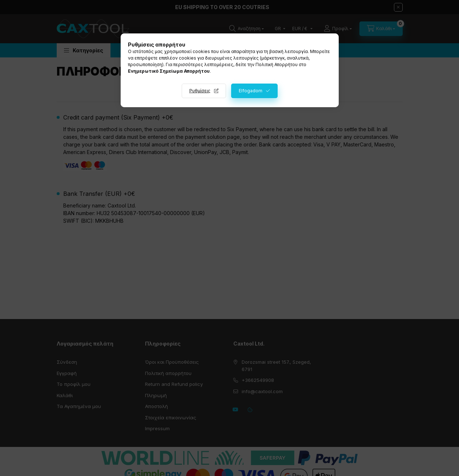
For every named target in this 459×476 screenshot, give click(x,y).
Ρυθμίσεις (200, 91)
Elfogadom (251, 91)
